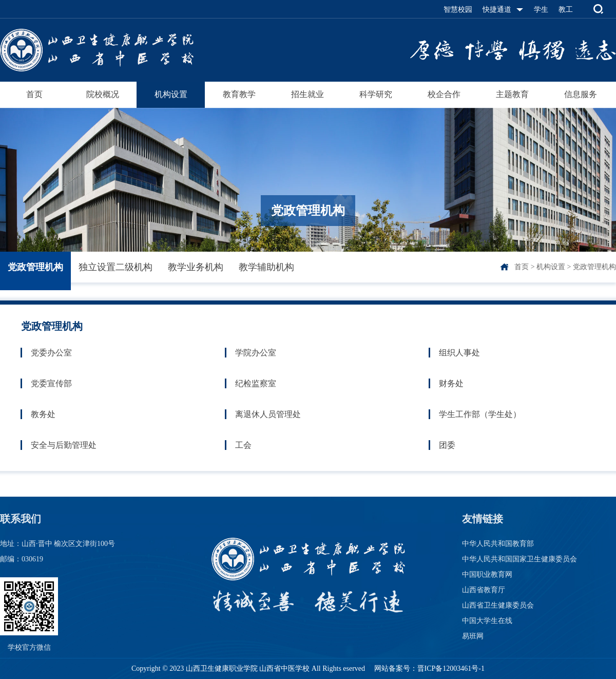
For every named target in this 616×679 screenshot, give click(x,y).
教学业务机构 (196, 267)
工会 (243, 445)
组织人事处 (459, 353)
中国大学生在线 (487, 621)
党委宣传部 (51, 383)
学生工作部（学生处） (480, 414)
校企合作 (444, 94)
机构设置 (171, 94)
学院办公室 (256, 353)
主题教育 (512, 94)
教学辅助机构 (266, 267)
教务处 (43, 414)
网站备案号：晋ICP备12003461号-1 (428, 668)
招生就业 (307, 94)
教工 (566, 10)
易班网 (473, 636)
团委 (447, 445)
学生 (541, 10)
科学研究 (376, 94)
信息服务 (581, 94)
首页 (34, 94)
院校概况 (103, 94)
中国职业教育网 (487, 574)
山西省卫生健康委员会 (498, 605)
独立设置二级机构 (115, 267)
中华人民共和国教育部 (498, 544)
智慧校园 (458, 10)
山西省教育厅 (484, 590)
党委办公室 (51, 353)
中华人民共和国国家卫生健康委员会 (519, 559)
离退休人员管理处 (268, 414)
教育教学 (239, 94)
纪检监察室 (256, 383)
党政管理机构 (35, 267)
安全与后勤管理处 (64, 445)
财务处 (451, 383)
